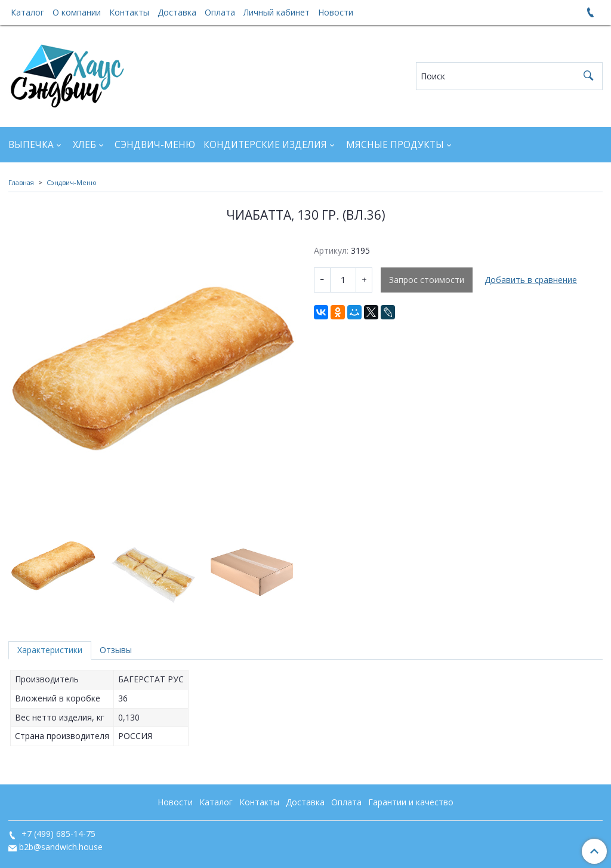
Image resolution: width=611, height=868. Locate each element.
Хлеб (84, 145)
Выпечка (31, 145)
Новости (336, 12)
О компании (77, 12)
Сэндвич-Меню (155, 145)
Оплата (220, 12)
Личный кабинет (277, 12)
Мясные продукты (395, 145)
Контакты (129, 12)
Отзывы (116, 650)
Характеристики (50, 650)
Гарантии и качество (411, 802)
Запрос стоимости (427, 280)
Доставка (177, 12)
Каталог (27, 12)
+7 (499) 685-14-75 (57, 834)
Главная (21, 182)
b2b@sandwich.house (61, 847)
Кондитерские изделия (265, 145)
